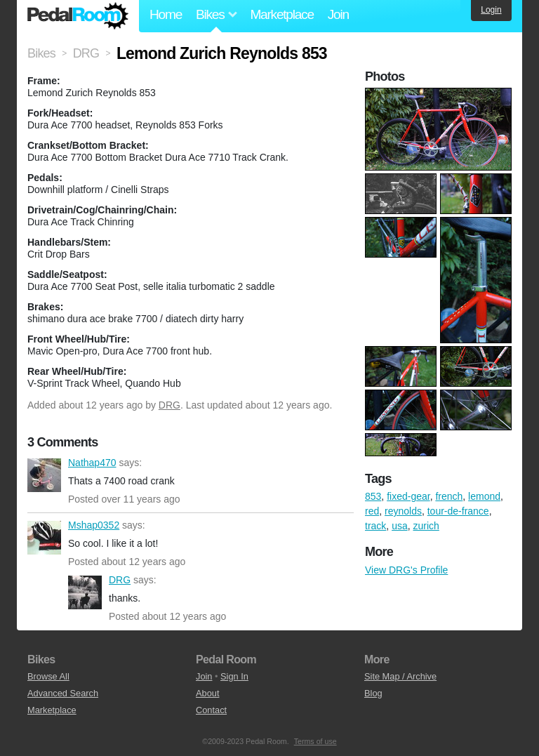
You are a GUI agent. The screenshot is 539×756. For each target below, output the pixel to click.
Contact (211, 710)
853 (373, 496)
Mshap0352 (44, 538)
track (375, 526)
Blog (373, 693)
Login (491, 10)
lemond (484, 496)
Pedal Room (78, 16)
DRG (169, 405)
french (449, 496)
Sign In (234, 676)
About (207, 693)
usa (400, 526)
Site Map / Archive (400, 676)
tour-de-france (458, 511)
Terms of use (315, 741)
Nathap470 (44, 475)
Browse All (48, 676)
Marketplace (281, 14)
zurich (426, 526)
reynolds (403, 511)
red (372, 511)
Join (338, 14)
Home (166, 14)
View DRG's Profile (406, 570)
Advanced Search (63, 693)
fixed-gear (408, 496)
